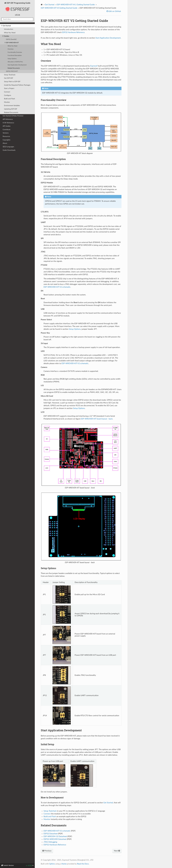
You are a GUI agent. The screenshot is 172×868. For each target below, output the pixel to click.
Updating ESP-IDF (11, 109)
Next (117, 851)
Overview (11, 49)
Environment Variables (12, 106)
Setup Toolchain (10, 75)
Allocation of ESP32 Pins (15, 62)
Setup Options (12, 59)
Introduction (9, 29)
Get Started (6, 26)
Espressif (94, 66)
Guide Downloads (9, 150)
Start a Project (9, 88)
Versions (6, 133)
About (5, 143)
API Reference (8, 119)
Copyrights (6, 140)
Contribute (6, 130)
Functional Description (15, 55)
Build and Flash (10, 99)
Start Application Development (17, 65)
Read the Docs (83, 864)
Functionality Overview (15, 52)
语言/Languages (8, 147)
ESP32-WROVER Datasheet (55, 839)
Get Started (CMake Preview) (13, 116)
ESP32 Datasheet (51, 834)
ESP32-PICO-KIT (12, 71)
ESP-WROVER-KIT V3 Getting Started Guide (59, 8)
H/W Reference (8, 123)
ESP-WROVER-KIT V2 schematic (57, 287)
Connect (7, 92)
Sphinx (52, 864)
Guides (6, 36)
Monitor (7, 102)
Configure (8, 95)
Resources (6, 136)
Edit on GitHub (115, 11)
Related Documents (14, 68)
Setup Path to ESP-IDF (12, 82)
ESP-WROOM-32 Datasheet (55, 836)
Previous (47, 851)
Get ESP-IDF (9, 78)
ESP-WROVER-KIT (12, 43)
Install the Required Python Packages (17, 85)
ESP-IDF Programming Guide (17, 7)
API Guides (7, 126)
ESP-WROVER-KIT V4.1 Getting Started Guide (76, 5)
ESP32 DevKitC (11, 39)
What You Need (10, 33)
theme (64, 864)
